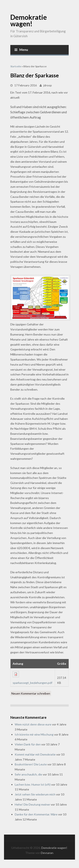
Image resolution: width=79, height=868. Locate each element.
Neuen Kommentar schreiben (31, 693)
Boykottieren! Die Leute (31, 764)
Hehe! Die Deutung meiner (32, 804)
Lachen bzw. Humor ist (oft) (33, 784)
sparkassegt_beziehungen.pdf (32, 683)
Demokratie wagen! (29, 20)
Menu (21, 50)
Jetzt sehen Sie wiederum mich (35, 794)
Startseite (16, 66)
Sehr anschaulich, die (28, 774)
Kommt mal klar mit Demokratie (35, 754)
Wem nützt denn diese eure (33, 724)
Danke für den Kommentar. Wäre (36, 814)
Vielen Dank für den (28, 744)
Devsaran (47, 853)
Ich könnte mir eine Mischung (34, 734)
